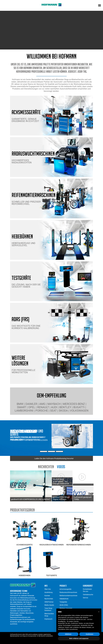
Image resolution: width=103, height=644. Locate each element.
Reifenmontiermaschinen (79, 544)
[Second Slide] (52, 451)
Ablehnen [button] (68, 634)
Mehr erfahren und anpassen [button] (79, 638)
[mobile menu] (100, 6)
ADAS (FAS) (64, 605)
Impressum (48, 619)
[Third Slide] (59, 451)
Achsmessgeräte (25, 544)
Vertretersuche (88, 595)
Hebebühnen (25, 574)
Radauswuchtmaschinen (51, 544)
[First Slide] (44, 451)
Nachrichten (46, 467)
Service (85, 598)
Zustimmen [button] (90, 634)
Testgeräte (51, 574)
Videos (61, 467)
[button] (99, 612)
